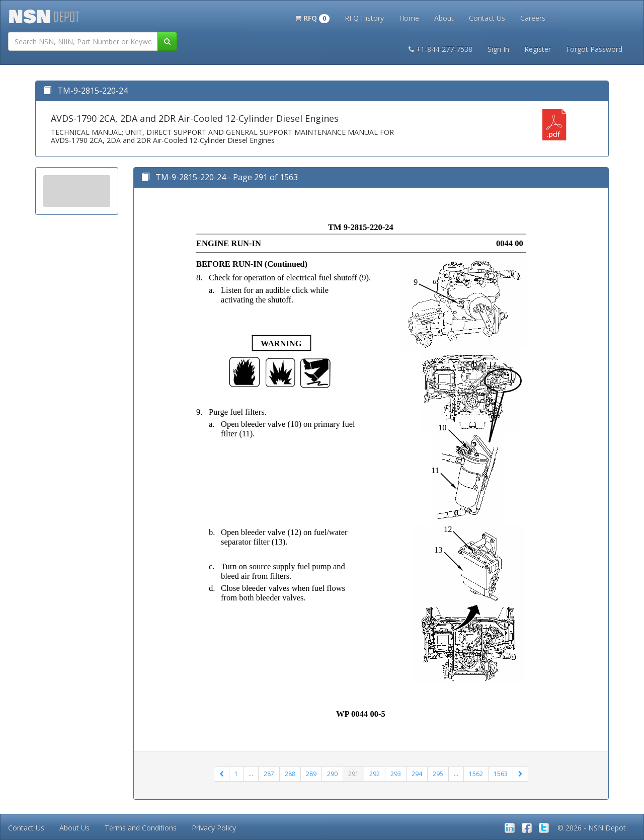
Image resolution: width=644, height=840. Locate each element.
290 (332, 774)
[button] (312, 17)
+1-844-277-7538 (440, 49)
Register (538, 49)
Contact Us (487, 18)
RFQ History (364, 18)
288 (290, 774)
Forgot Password (594, 49)
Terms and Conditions (141, 828)
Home (409, 18)
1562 (476, 774)
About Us (74, 828)
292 (375, 774)
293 (396, 774)
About (444, 18)
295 (438, 774)
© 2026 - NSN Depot (592, 828)
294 (417, 774)
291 (353, 774)
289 (311, 774)
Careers (533, 18)
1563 (501, 774)
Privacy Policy (214, 828)
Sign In (498, 49)
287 (269, 774)
